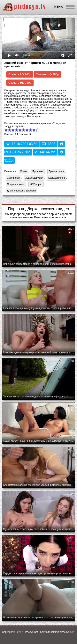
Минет (24, 171)
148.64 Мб (45, 152)
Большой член (56, 178)
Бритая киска (56, 171)
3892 (49, 144)
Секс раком (14, 178)
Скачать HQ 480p (47, 74)
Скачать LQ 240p (20, 74)
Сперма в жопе (16, 184)
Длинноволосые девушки (21, 191)
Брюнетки (38, 171)
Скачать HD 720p (20, 83)
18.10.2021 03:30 (22, 144)
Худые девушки (34, 178)
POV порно (36, 184)
